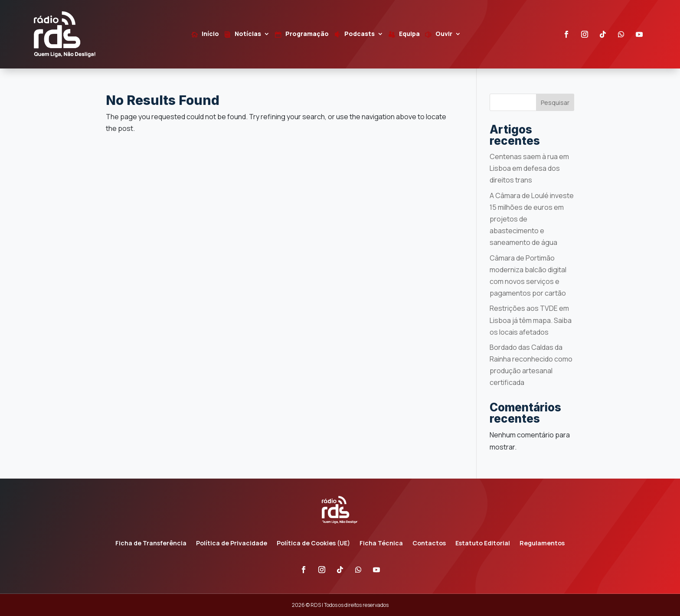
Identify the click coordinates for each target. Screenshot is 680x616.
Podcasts (360, 34)
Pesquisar (555, 103)
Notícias (248, 34)
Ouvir (444, 34)
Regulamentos (542, 544)
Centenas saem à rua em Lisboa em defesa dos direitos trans (529, 168)
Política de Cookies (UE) (313, 544)
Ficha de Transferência (151, 544)
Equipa (409, 34)
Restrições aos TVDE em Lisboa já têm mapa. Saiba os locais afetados (531, 320)
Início (210, 34)
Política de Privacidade (232, 544)
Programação (307, 34)
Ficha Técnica (381, 544)
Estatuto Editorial (483, 544)
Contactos (429, 544)
